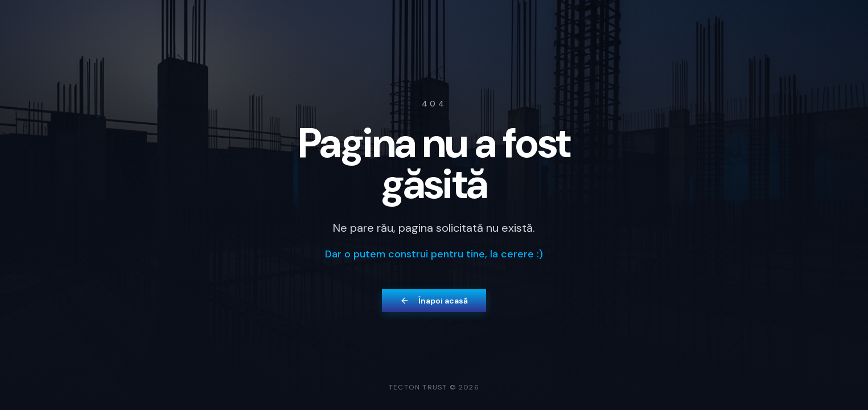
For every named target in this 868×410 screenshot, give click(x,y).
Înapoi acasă (434, 301)
